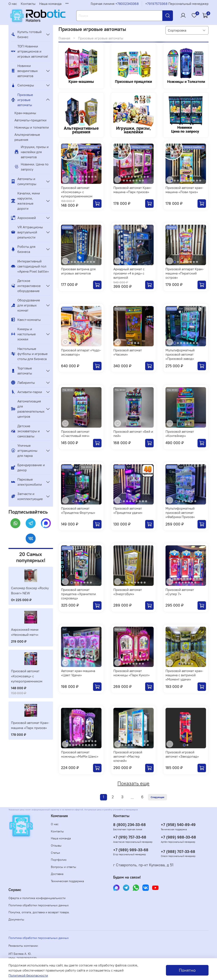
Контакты (28, 4)
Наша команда (50, 4)
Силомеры (22, 85)
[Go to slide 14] (86, 181)
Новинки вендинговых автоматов (24, 71)
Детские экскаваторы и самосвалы (25, 431)
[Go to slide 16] (140, 181)
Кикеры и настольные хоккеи (23, 334)
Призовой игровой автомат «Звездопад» (182, 754)
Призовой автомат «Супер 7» (180, 592)
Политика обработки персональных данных (39, 905)
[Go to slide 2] (70, 177)
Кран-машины (25, 113)
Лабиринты (23, 383)
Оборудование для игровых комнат (26, 305)
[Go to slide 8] (89, 177)
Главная (64, 38)
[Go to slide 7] (86, 177)
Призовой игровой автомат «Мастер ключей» (128, 756)
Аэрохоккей (23, 218)
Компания (59, 816)
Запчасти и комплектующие (27, 496)
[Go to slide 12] (80, 181)
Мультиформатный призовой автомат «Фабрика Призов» (180, 513)
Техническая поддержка (67, 881)
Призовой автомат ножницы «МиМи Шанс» (80, 754)
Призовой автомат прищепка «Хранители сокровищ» (78, 594)
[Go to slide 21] (78, 664)
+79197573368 (156, 4)
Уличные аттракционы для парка (24, 450)
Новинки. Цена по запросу (31, 167)
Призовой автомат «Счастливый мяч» (75, 434)
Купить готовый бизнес (26, 34)
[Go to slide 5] (80, 177)
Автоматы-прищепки (30, 120)
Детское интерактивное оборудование (26, 286)
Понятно (187, 970)
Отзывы (56, 846)
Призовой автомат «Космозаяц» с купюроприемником (77, 192)
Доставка (57, 874)
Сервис (15, 890)
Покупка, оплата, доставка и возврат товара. (39, 912)
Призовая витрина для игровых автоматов (78, 271)
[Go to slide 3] (73, 177)
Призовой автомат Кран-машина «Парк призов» (132, 190)
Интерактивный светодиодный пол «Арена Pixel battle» (30, 266)
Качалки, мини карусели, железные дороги (25, 201)
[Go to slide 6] (83, 177)
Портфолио (59, 860)
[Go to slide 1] (67, 177)
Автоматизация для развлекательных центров (27, 409)
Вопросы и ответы (63, 867)
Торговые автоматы (22, 371)
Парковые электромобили (26, 482)
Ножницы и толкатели (32, 127)
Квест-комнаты (26, 320)
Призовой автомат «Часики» (128, 352)
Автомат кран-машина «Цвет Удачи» (78, 673)
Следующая (157, 797)
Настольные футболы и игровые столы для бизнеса (29, 354)
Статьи (55, 853)
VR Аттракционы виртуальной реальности (27, 232)
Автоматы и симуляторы (24, 181)
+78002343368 (127, 4)
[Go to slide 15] (137, 181)
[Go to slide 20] (95, 660)
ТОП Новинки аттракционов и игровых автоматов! (30, 51)
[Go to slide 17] (143, 181)
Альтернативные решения (27, 137)
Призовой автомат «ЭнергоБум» (128, 592)
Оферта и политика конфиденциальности (37, 898)
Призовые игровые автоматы (22, 100)
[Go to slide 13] (83, 181)
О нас (13, 4)
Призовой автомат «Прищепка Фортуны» (78, 510)
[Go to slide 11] (76, 181)
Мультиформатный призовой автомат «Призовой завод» (180, 354)
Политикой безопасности (28, 975)
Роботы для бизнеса (23, 249)
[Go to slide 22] (81, 664)
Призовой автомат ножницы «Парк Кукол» (131, 673)
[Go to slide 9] (92, 177)
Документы (16, 919)
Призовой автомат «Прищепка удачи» (128, 510)
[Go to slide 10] (95, 177)
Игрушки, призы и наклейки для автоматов (31, 152)
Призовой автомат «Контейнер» (180, 434)
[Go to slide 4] (76, 177)
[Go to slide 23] (84, 664)
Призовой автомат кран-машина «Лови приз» (184, 190)
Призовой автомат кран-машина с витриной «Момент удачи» (184, 675)
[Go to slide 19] (92, 660)
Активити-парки (26, 392)
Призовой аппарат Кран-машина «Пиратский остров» (185, 273)
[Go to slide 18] (89, 660)
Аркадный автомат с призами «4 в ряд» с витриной (129, 273)
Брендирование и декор (28, 467)
